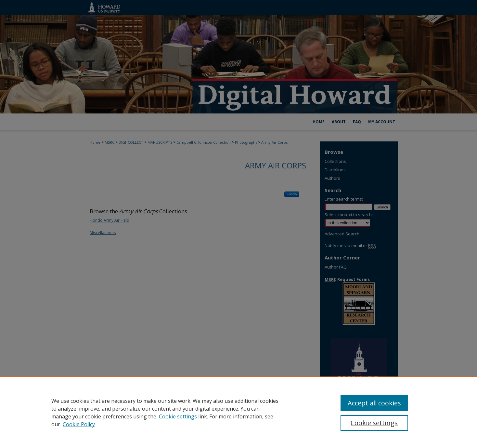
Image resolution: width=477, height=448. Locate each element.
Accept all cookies (374, 403)
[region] (238, 412)
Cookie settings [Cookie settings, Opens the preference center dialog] (374, 423)
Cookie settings (178, 416)
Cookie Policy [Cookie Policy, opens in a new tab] (79, 424)
